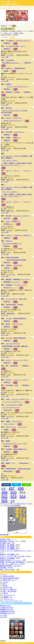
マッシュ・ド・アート (21, 360)
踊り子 (5, 584)
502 (4, 497)
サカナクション (11, 427)
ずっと (5, 574)
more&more (14, 366)
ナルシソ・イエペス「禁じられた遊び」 (13, 556)
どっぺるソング (9, 2)
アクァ (9, 333)
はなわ (8, 221)
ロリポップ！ (24, 643)
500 (14, 493)
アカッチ (10, 103)
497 (12, 488)
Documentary (24, 463)
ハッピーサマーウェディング (13, 601)
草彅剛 (8, 138)
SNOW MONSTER (19, 318)
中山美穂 (9, 449)
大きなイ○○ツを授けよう (23, 235)
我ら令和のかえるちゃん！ (11, 63)
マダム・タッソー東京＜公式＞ (14, 33)
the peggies (9, 385)
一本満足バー (16, 138)
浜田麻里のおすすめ (7, 609)
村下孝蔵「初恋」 (6, 543)
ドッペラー (10, 55)
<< (4, 488)
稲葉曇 (8, 421)
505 (4, 501)
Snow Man (9, 132)
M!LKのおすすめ (5, 606)
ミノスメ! (31, 7)
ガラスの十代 (18, 265)
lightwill (15, 643)
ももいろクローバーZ (13, 344)
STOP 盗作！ (11, 313)
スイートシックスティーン (20, 399)
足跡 (16, 385)
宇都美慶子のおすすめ (7, 613)
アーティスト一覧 (6, 504)
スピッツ (9, 171)
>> (13, 501)
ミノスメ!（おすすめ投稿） (12, 505)
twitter (16, 485)
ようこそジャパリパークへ (11, 407)
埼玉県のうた (16, 221)
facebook (6, 485)
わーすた (9, 360)
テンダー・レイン (21, 285)
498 (21, 488)
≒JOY (8, 399)
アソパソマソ (11, 274)
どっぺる (3, 8)
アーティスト (17, 8)
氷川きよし (9, 241)
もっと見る (4, 615)
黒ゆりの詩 (23, 299)
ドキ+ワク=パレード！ (23, 41)
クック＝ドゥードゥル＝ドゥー (17, 87)
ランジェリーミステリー (21, 216)
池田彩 (8, 441)
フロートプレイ (17, 421)
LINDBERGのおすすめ (7, 611)
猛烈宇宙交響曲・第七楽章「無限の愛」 (16, 346)
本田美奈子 (9, 92)
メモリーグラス (17, 324)
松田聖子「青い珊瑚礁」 (8, 545)
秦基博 (8, 463)
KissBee (8, 84)
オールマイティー (9, 595)
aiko (7, 366)
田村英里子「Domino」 (8, 541)
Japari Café (8, 410)
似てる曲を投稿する (8, 29)
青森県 (6, 71)
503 (14, 497)
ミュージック (22, 427)
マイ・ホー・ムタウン (10, 192)
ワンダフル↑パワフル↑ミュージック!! (14, 444)
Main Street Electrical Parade (17, 260)
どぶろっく (9, 235)
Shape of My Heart (24, 469)
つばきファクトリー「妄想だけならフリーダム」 (16, 551)
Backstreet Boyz (11, 469)
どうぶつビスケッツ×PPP (14, 405)
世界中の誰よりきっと (10, 580)
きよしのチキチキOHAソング (12, 244)
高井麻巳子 (9, 285)
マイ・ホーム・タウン (10, 161)
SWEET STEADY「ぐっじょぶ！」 (11, 560)
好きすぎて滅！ (8, 588)
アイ (13, 463)
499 (4, 493)
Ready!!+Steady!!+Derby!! (11, 578)
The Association (11, 304)
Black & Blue (8, 471)
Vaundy (5, 586)
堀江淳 (8, 324)
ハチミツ (16, 171)
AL (7, 478)
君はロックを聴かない (10, 589)
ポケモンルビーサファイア (13, 121)
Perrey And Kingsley (12, 257)
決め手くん (9, 68)
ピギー (9, 148)
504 (23, 497)
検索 (14, 26)
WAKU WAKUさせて (20, 449)
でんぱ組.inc (10, 41)
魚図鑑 (6, 430)
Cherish (20, 304)
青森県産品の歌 (20, 68)
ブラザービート (19, 132)
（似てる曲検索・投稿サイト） (11, 4)
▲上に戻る (4, 617)
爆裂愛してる (8, 597)
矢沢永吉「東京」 (6, 539)
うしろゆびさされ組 (12, 46)
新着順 (12, 37)
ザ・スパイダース (12, 299)
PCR (8, 294)
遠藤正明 (9, 279)
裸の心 (6, 593)
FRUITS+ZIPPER (8, 576)
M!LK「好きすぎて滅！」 (8, 570)
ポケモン (9, 118)
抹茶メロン (10, 180)
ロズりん (10, 127)
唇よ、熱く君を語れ (10, 591)
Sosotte (17, 92)
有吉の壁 (9, 108)
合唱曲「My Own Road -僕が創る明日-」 (13, 562)
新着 (10, 8)
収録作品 (7, 43)
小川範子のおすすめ (7, 607)
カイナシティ (18, 118)
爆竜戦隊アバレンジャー (21, 279)
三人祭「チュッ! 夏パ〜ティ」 (10, 564)
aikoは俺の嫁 (4, 535)
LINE (26, 485)
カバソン (24, 7)
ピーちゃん (10, 416)
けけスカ (6, 582)
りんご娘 (9, 318)
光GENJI (9, 265)
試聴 (15, 43)
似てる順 (4, 37)
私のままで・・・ (10, 288)
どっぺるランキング (20, 504)
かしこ (23, 46)
